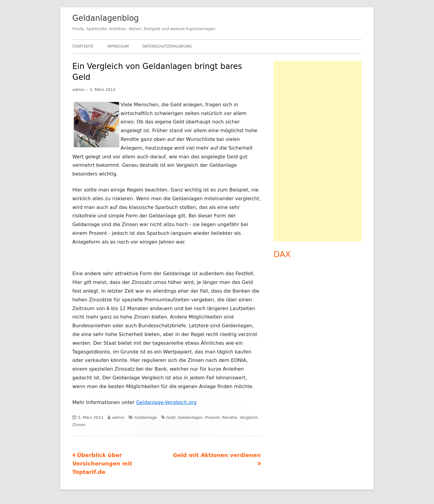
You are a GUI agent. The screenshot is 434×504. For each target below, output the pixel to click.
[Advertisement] (318, 151)
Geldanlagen (190, 417)
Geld (171, 417)
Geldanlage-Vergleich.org (166, 402)
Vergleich (249, 417)
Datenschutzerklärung (167, 46)
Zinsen (79, 425)
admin (79, 90)
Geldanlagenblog (106, 18)
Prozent (213, 417)
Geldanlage (146, 417)
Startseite (83, 46)
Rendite (230, 417)
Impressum (118, 46)
